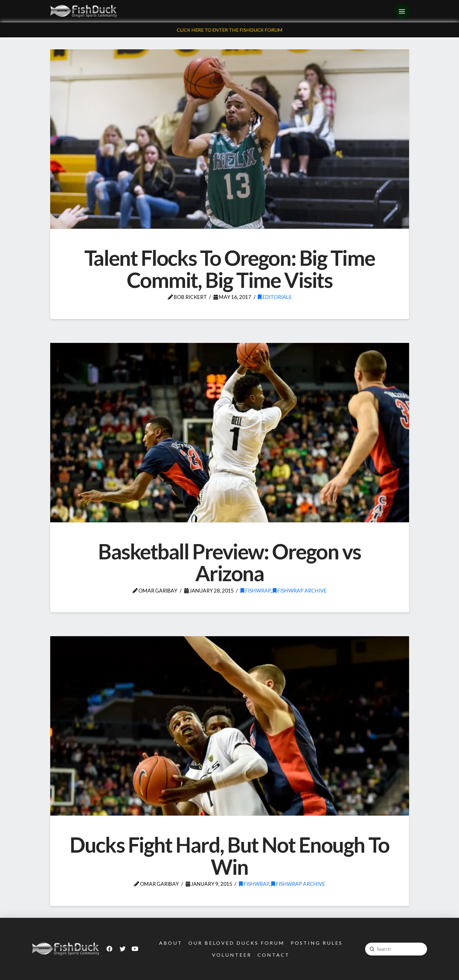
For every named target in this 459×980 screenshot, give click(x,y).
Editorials (275, 297)
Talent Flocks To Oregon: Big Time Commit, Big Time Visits (229, 269)
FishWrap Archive (300, 591)
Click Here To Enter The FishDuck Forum (230, 30)
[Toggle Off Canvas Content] (402, 11)
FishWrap (256, 591)
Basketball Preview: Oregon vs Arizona (229, 562)
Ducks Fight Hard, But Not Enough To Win (229, 856)
